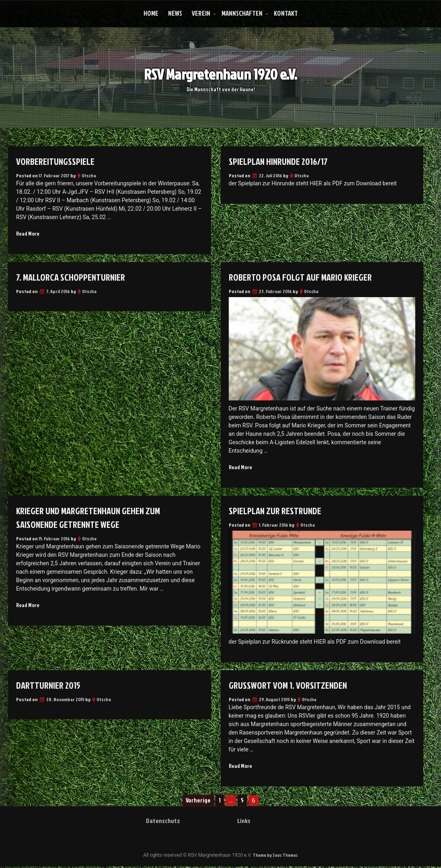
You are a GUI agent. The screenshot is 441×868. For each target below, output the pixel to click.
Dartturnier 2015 (50, 686)
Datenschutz (163, 822)
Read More (28, 234)
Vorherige (198, 801)
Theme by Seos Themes (275, 857)
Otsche (89, 175)
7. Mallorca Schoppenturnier (73, 277)
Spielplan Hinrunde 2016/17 (281, 161)
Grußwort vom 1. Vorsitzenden (290, 686)
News (175, 13)
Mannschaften (242, 13)
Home (151, 13)
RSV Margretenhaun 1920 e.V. (220, 71)
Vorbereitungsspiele (57, 161)
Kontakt (286, 13)
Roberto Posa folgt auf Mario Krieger (304, 277)
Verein (201, 13)
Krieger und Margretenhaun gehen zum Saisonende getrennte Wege (91, 518)
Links (244, 822)
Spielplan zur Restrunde (277, 511)
